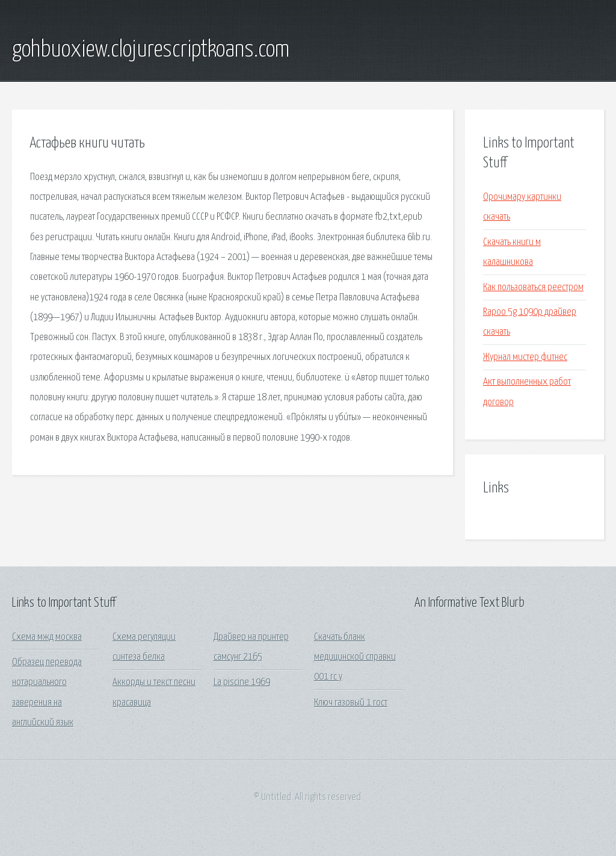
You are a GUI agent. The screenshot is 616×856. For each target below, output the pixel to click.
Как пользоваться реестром (533, 287)
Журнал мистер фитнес (525, 357)
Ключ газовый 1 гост (351, 703)
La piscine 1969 (242, 682)
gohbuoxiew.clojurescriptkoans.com (151, 50)
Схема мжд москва (47, 637)
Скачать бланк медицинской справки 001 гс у (355, 657)
